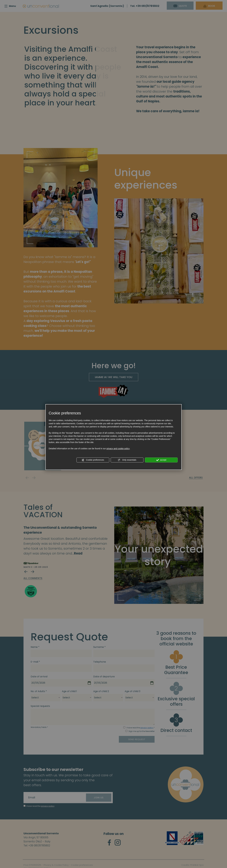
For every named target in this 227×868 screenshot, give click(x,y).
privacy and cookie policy (118, 449)
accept (161, 460)
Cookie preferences (93, 460)
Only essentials (127, 460)
